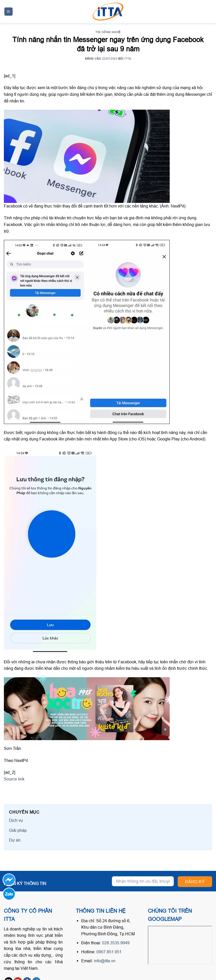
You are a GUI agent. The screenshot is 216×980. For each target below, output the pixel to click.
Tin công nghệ (108, 32)
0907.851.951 (109, 952)
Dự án (15, 840)
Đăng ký (195, 882)
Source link (14, 779)
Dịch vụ (16, 820)
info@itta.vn (105, 961)
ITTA (128, 59)
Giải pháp (18, 830)
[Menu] (9, 12)
